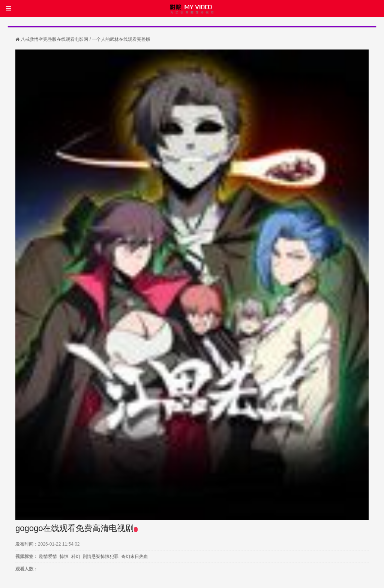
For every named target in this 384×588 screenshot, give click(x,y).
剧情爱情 (48, 556)
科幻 (76, 556)
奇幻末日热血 (135, 556)
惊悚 (64, 556)
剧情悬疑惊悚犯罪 (100, 556)
